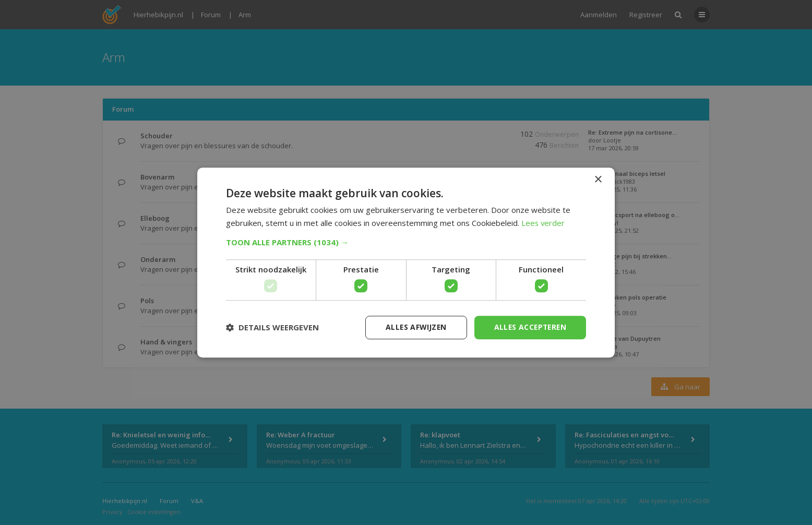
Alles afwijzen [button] (413, 327)
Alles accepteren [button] (529, 327)
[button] (406, 242)
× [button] (598, 180)
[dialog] (406, 262)
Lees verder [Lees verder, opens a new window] (544, 223)
